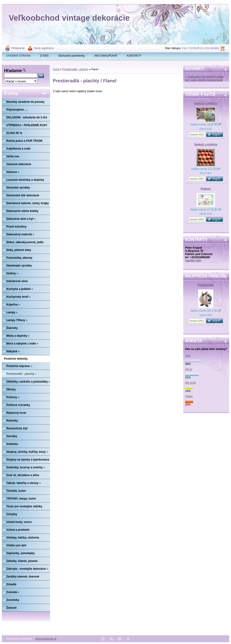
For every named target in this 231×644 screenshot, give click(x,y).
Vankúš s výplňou (206, 103)
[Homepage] (19, 56)
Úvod (56, 69)
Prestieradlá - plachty (75, 69)
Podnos (206, 189)
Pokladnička (206, 285)
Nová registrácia (44, 48)
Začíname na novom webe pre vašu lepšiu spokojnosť (204, 78)
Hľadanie (13, 71)
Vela (188, 356)
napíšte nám (193, 261)
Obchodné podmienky (72, 56)
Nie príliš (190, 383)
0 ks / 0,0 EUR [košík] (200, 48)
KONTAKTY (134, 56)
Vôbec (189, 396)
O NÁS (44, 56)
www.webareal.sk (46, 639)
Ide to (189, 369)
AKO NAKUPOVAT (106, 56)
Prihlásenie (18, 48)
